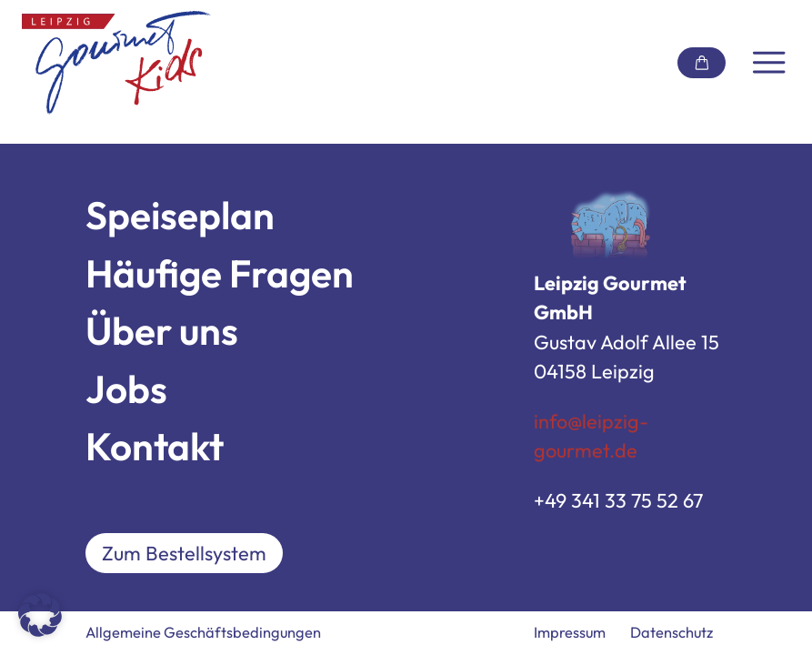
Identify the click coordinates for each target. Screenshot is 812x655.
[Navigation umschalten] (769, 62)
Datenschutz (672, 632)
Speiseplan (180, 215)
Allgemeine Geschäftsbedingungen (203, 632)
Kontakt (155, 446)
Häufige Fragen (220, 273)
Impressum (570, 632)
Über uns (162, 331)
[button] (40, 615)
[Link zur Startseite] (116, 63)
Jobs (126, 389)
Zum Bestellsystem (184, 553)
